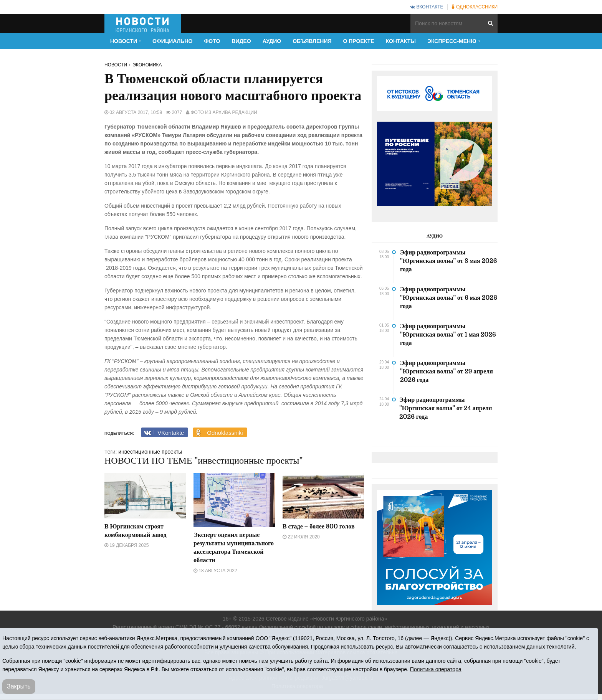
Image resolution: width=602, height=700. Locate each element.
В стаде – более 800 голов (319, 527)
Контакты (401, 41)
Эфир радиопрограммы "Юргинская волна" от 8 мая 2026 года (448, 261)
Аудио (272, 41)
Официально (172, 41)
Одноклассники (475, 7)
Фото (212, 41)
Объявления (312, 41)
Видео (241, 41)
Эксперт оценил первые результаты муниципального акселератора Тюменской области (234, 548)
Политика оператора (436, 669)
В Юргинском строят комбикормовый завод (136, 531)
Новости (116, 65)
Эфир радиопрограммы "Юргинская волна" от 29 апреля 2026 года (447, 371)
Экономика (147, 65)
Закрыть (19, 686)
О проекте (359, 41)
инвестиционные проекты (150, 452)
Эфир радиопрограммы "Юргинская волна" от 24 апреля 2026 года (446, 408)
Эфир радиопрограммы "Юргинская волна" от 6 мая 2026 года (449, 298)
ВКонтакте (427, 7)
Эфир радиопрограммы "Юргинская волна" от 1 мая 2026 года (448, 335)
